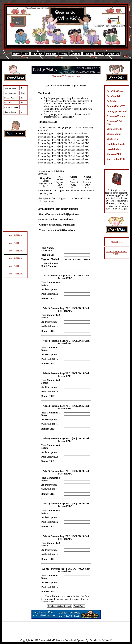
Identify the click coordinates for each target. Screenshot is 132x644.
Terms (64, 54)
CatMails (111, 101)
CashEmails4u (114, 96)
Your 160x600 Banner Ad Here (117, 253)
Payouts (88, 54)
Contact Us (113, 54)
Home (16, 54)
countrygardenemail (117, 111)
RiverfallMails (114, 149)
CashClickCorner (116, 91)
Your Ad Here (15, 235)
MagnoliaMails (114, 129)
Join (26, 54)
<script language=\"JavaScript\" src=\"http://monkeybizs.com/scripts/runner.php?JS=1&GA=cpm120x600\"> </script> (15, 185)
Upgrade (75, 54)
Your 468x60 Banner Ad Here (66, 76)
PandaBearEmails (116, 144)
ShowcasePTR (114, 154)
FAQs (100, 54)
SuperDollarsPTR (116, 159)
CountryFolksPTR (116, 106)
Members (51, 54)
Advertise (37, 54)
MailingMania (114, 134)
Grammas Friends (116, 116)
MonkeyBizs (113, 139)
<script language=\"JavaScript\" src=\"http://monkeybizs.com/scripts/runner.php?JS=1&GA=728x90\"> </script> (66, 631)
